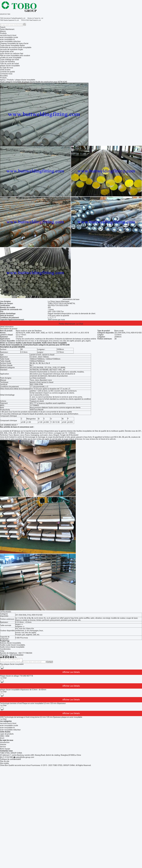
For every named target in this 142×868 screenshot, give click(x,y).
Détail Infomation (7, 327)
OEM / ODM (5, 736)
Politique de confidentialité (10, 759)
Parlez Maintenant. (7, 29)
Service (3, 747)
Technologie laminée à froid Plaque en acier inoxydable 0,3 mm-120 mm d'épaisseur (33, 703)
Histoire (3, 744)
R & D (2, 738)
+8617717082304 (25, 653)
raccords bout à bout (8, 723)
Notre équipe (5, 749)
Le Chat (80, 324)
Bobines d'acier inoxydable (10, 643)
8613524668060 (17, 655)
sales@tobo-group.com (25, 757)
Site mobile (4, 763)
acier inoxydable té (7, 728)
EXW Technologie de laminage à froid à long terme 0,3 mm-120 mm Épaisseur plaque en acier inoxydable (41, 717)
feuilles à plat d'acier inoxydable (12, 645)
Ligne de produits (7, 734)
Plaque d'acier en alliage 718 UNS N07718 (16, 676)
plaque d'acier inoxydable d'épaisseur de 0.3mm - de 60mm (23, 690)
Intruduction (5, 742)
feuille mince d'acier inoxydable (12, 647)
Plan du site (5, 761)
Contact (50, 662)
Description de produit (9, 329)
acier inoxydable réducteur (10, 730)
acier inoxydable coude (9, 725)
